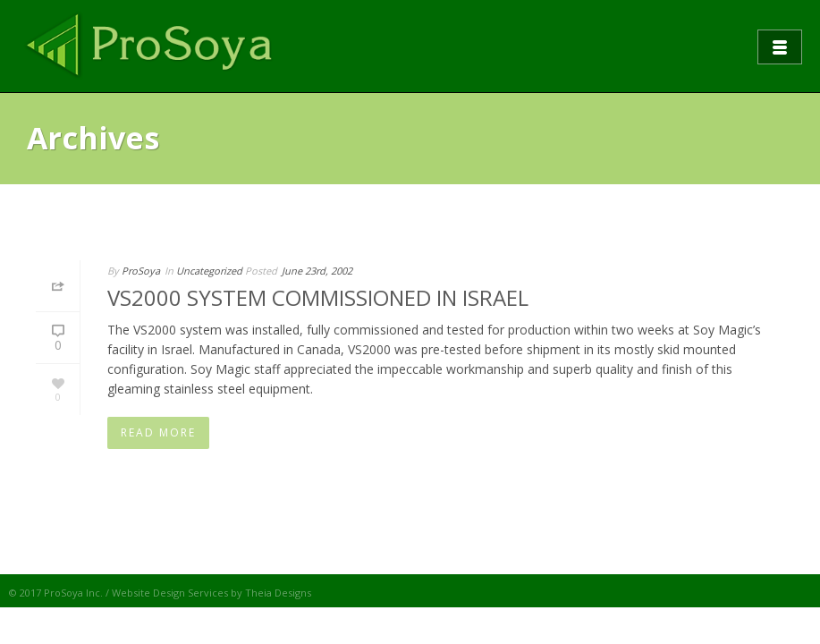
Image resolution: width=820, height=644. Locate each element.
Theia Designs (278, 593)
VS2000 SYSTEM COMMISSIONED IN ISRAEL (318, 297)
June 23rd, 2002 (317, 271)
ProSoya (141, 271)
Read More (158, 432)
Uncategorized (209, 271)
